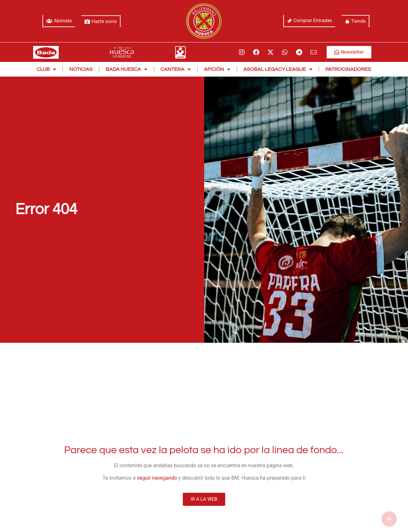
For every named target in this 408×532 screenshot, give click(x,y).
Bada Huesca (126, 69)
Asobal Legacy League (278, 69)
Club (46, 69)
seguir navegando (157, 478)
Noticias (81, 69)
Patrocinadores (348, 69)
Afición (217, 69)
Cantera (176, 69)
